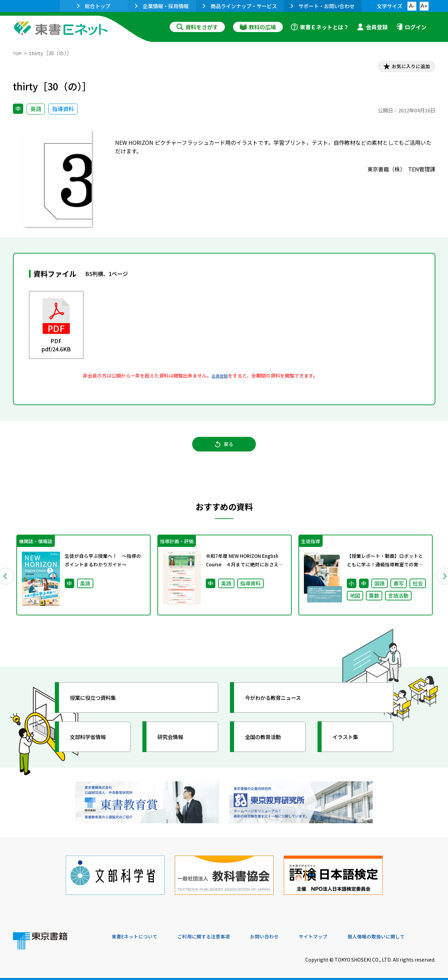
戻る (224, 450)
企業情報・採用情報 (162, 6)
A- (412, 6)
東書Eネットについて (138, 934)
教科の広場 (258, 27)
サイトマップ (334, 934)
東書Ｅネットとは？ (320, 27)
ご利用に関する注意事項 (214, 934)
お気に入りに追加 (406, 67)
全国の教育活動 (269, 745)
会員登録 (372, 27)
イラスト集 (351, 745)
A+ (424, 6)
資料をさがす (197, 27)
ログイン (411, 27)
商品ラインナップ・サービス (240, 6)
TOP (18, 53)
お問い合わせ (281, 934)
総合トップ (94, 6)
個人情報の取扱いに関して (403, 934)
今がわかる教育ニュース (281, 705)
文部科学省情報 (94, 745)
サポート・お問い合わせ (323, 6)
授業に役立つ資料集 (100, 705)
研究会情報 (175, 745)
